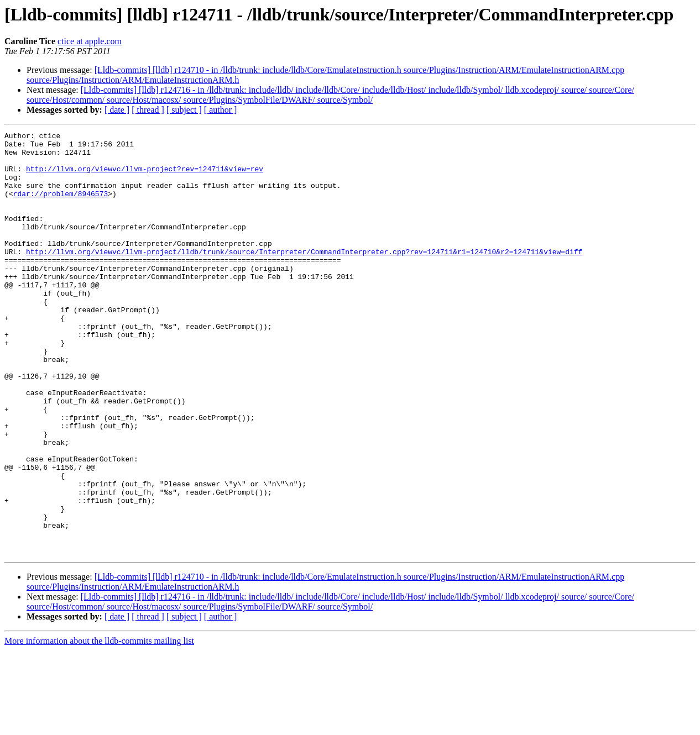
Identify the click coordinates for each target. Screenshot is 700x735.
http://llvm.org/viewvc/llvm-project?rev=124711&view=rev (145, 177)
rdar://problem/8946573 (61, 207)
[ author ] (221, 110)
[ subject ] (184, 110)
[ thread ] (148, 110)
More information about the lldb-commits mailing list (99, 725)
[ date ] (117, 110)
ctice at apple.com (90, 41)
